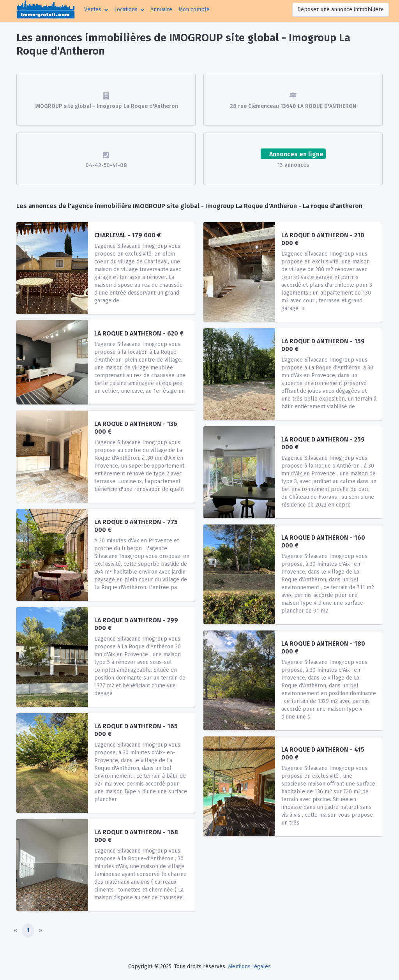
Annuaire (161, 10)
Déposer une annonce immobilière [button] (341, 10)
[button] (96, 10)
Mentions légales (249, 967)
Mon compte (196, 9)
